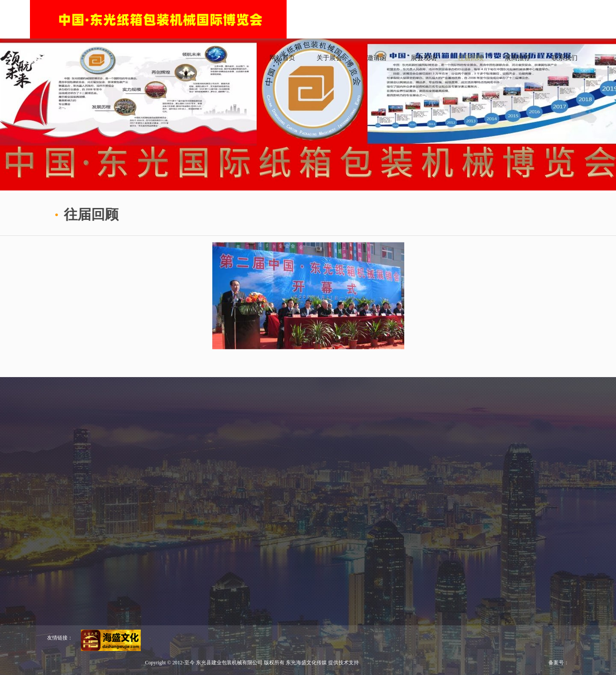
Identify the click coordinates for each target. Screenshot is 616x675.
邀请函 (377, 58)
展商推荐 (518, 58)
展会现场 (423, 58)
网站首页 (282, 58)
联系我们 (565, 58)
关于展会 (329, 58)
